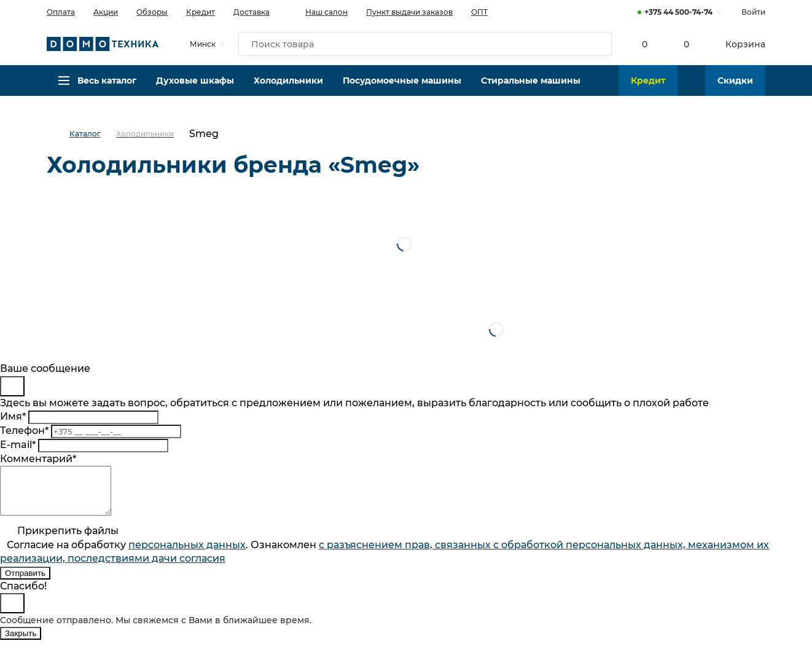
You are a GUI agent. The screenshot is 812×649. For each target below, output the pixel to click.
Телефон (24, 431)
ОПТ (479, 12)
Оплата (61, 12)
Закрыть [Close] (21, 643)
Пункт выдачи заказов (409, 12)
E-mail (18, 445)
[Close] (12, 386)
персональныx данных (187, 554)
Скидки (735, 89)
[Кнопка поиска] (597, 45)
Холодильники (288, 89)
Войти (753, 12)
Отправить (25, 582)
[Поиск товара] (425, 45)
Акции (106, 12)
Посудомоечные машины (402, 89)
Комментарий (38, 459)
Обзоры (152, 12)
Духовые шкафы (195, 89)
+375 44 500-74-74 (678, 12)
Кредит (201, 12)
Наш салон (318, 11)
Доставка (252, 12)
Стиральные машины (531, 89)
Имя (13, 416)
